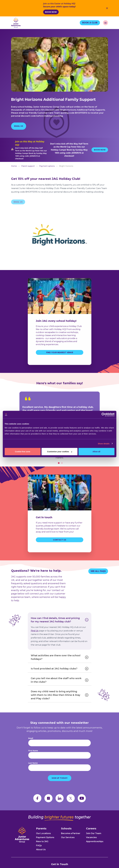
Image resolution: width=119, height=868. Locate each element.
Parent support (28, 167)
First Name (33, 759)
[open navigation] (105, 23)
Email (31, 746)
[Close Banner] (107, 8)
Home (14, 167)
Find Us (35, 636)
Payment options (47, 167)
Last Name (33, 771)
